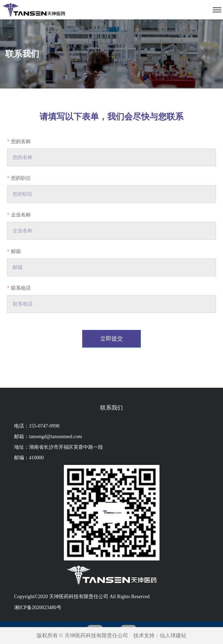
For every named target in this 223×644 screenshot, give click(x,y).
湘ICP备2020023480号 (38, 608)
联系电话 (21, 288)
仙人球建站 (173, 636)
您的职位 (21, 178)
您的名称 (21, 142)
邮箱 (16, 252)
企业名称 (21, 215)
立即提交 (111, 339)
